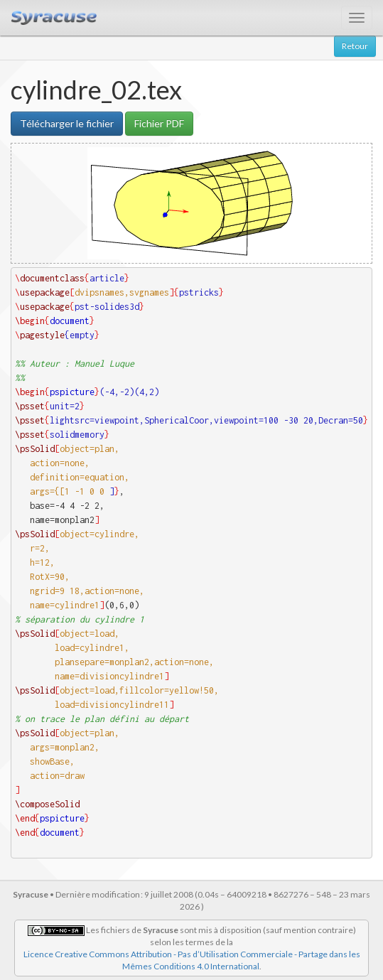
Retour (355, 46)
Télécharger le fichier (67, 123)
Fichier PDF (159, 123)
